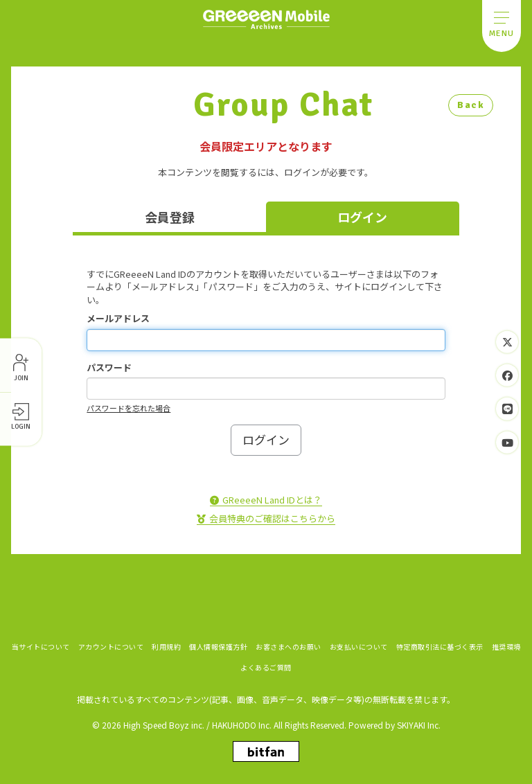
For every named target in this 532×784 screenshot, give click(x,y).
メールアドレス (118, 319)
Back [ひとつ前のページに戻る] (471, 105)
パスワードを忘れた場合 (128, 408)
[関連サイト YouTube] (507, 442)
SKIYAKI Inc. (419, 724)
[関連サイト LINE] (507, 409)
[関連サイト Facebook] (507, 375)
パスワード (109, 368)
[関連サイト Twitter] (507, 342)
